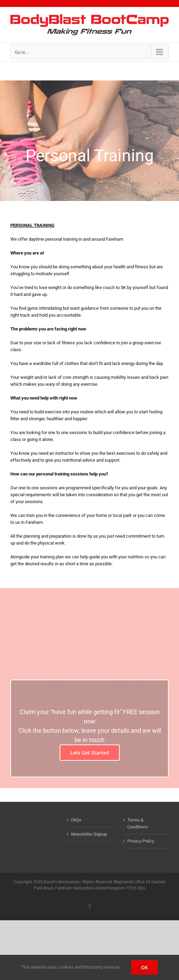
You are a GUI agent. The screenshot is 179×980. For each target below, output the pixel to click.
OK (145, 967)
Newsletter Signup (89, 834)
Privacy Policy (141, 841)
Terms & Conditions (138, 823)
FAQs (76, 820)
